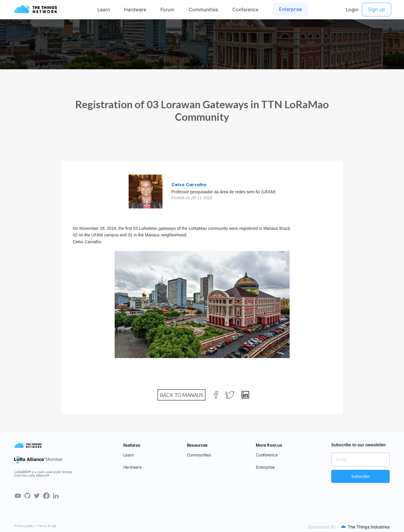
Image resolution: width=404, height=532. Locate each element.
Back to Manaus (182, 395)
